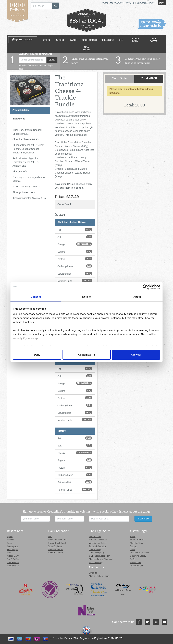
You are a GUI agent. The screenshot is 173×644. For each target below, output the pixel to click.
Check (52, 60)
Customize (87, 355)
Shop (23, 40)
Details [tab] (86, 297)
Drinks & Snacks (56, 550)
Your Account (95, 537)
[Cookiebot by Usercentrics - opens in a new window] (145, 287)
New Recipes (87, 48)
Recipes (134, 546)
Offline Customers (137, 3)
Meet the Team (137, 543)
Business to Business (140, 553)
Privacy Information (98, 546)
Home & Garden (55, 553)
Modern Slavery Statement (101, 559)
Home (105, 3)
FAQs (133, 559)
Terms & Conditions (98, 540)
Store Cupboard (55, 546)
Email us (93, 573)
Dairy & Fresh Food (57, 543)
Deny (37, 355)
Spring (46, 40)
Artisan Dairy (135, 40)
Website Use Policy (98, 543)
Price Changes (137, 566)
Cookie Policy (95, 550)
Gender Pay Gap (97, 553)
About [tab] (137, 297)
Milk (50, 537)
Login (153, 3)
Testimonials (136, 563)
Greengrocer (90, 40)
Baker (73, 40)
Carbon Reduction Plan (100, 556)
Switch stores (152, 24)
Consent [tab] (36, 297)
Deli (121, 40)
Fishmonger (107, 40)
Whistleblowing (96, 563)
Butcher (60, 40)
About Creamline (138, 540)
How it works (13, 566)
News (133, 550)
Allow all (136, 355)
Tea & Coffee (154, 40)
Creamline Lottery (138, 556)
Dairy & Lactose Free (58, 540)
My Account (117, 3)
